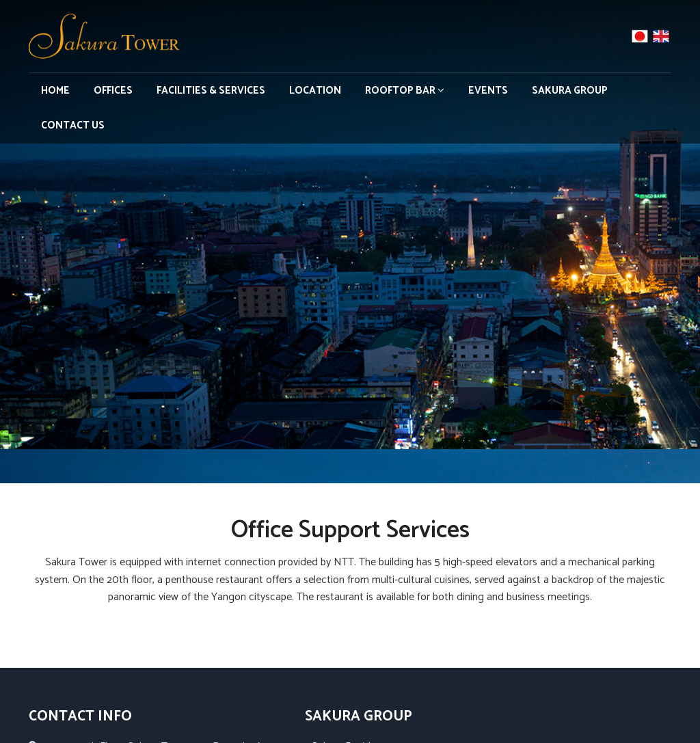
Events (488, 91)
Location (315, 91)
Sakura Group (570, 91)
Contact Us (73, 125)
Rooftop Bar (405, 91)
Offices (113, 91)
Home (55, 91)
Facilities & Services (211, 91)
